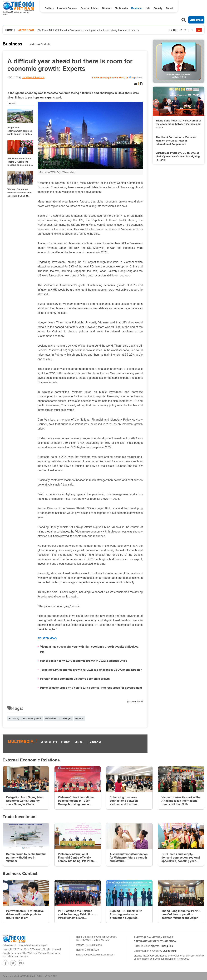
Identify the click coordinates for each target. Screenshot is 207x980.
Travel (169, 8)
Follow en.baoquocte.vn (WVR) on (110, 78)
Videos (79, 742)
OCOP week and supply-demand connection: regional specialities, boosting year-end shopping (181, 858)
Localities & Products (39, 44)
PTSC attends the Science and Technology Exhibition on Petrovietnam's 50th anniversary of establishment (78, 915)
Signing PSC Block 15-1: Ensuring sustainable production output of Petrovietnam (126, 915)
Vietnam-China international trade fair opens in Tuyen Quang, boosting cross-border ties (76, 801)
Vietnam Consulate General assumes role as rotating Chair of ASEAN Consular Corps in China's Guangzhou (20, 193)
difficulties (51, 718)
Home (9, 30)
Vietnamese (196, 20)
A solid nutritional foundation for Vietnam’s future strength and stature (129, 858)
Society (158, 8)
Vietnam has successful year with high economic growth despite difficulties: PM (90, 649)
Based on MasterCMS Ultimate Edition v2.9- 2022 (30, 976)
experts (79, 718)
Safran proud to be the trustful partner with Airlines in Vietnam (26, 858)
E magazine (95, 742)
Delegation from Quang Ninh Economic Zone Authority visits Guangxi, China (25, 801)
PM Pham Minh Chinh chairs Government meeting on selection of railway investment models (88, 30)
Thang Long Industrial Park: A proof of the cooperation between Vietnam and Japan (178, 124)
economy (14, 718)
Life (148, 8)
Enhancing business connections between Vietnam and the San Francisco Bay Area (124, 801)
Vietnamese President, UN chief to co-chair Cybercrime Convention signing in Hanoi (178, 156)
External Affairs (90, 8)
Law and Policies (67, 8)
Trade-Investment (20, 817)
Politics (49, 8)
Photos (66, 742)
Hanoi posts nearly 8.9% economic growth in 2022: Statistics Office (84, 661)
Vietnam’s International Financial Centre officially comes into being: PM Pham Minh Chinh (76, 858)
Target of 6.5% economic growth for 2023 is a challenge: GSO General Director (91, 670)
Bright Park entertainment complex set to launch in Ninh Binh (20, 131)
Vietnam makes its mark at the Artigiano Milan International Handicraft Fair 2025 (181, 801)
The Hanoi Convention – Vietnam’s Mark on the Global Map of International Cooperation (176, 141)
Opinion (107, 8)
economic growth (32, 718)
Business (137, 8)
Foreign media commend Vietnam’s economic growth (75, 679)
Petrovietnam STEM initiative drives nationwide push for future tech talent (25, 914)
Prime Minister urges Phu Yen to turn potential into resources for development (91, 688)
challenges (66, 718)
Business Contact (20, 873)
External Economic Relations (31, 760)
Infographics (48, 742)
